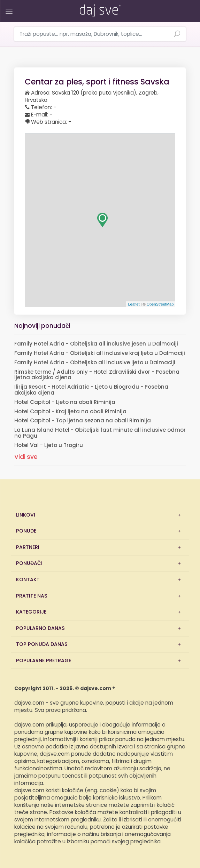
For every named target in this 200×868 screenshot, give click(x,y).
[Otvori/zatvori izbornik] (8, 6)
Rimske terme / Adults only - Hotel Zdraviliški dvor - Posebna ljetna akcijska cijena (97, 375)
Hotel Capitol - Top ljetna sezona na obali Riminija (83, 421)
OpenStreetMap (160, 304)
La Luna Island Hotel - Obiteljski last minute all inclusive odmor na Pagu (100, 433)
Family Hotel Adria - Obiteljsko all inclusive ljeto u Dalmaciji (95, 363)
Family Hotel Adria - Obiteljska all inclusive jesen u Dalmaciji (96, 344)
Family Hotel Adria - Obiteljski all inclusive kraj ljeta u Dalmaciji (100, 353)
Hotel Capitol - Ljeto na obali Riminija (65, 402)
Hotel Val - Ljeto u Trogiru (49, 445)
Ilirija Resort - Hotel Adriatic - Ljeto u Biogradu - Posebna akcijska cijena (91, 390)
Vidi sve (26, 457)
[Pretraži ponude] (177, 34)
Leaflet (134, 304)
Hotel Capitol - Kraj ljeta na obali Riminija (70, 412)
